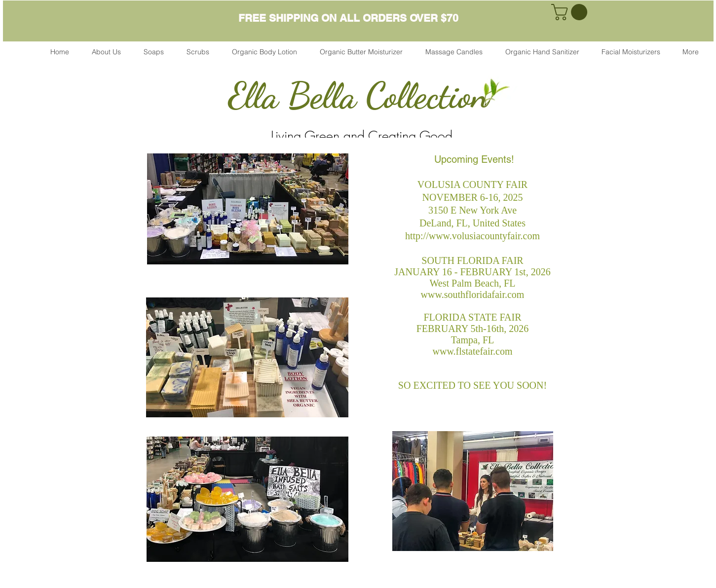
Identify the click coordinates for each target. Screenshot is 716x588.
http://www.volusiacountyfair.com (472, 236)
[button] (154, 52)
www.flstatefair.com (473, 351)
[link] (571, 12)
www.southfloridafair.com (473, 294)
